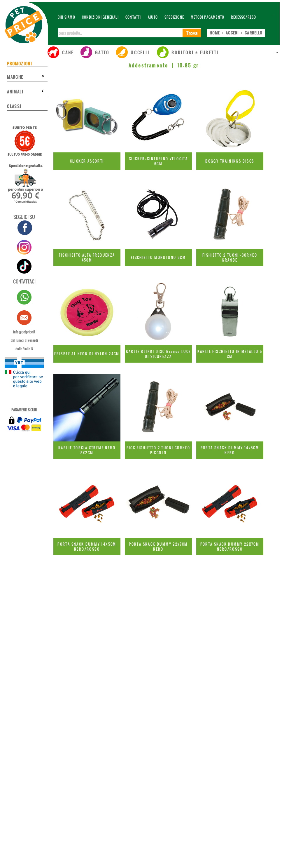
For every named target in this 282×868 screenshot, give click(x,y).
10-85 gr (188, 65)
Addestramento (148, 65)
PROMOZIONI (20, 64)
